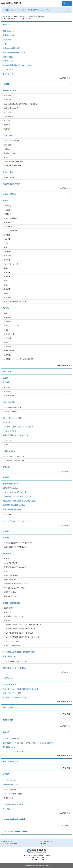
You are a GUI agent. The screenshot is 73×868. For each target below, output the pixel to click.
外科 (5, 247)
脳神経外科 (8, 256)
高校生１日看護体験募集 (12, 645)
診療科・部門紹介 (9, 194)
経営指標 (7, 387)
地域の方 (6, 732)
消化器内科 (8, 210)
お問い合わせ (8, 74)
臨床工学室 (8, 338)
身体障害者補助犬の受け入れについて (17, 65)
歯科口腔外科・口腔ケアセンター (15, 302)
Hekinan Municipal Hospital (14, 819)
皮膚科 (6, 285)
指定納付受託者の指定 (11, 184)
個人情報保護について (11, 785)
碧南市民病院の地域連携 (12, 509)
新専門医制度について (11, 596)
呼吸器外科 (8, 252)
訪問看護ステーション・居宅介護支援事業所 (19, 359)
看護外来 (7, 125)
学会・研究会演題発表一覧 (13, 407)
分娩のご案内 (8, 172)
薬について (8, 112)
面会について (8, 157)
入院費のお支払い (10, 153)
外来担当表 (8, 100)
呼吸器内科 (8, 214)
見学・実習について (10, 656)
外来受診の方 (8, 678)
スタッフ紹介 (8, 612)
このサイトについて (10, 780)
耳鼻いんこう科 (9, 268)
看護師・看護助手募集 (11, 603)
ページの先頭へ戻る (63, 78)
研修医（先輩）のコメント (13, 580)
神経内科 (7, 239)
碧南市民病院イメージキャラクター (16, 435)
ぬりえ (6, 445)
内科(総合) (7, 206)
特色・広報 (7, 371)
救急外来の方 (8, 720)
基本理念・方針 (9, 35)
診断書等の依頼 (9, 116)
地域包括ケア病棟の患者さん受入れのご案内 (20, 501)
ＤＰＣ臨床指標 (9, 396)
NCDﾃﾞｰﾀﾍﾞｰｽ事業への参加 (13, 794)
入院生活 (7, 149)
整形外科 (7, 260)
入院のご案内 (8, 136)
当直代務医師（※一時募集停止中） (16, 547)
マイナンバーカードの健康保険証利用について (21, 689)
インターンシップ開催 (11, 641)
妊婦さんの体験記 (10, 177)
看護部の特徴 (8, 608)
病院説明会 (8, 620)
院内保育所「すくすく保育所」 (15, 668)
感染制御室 (8, 355)
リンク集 (6, 809)
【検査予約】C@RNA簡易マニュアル (17, 497)
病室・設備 (8, 145)
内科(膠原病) (8, 227)
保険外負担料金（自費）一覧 (14, 162)
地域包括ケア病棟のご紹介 (13, 166)
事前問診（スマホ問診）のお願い (16, 698)
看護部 (6, 313)
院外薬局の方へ (9, 747)
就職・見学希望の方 (10, 762)
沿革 (5, 44)
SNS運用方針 (8, 798)
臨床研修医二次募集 (11, 563)
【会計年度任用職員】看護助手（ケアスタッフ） (20, 629)
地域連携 (6, 477)
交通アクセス (8, 61)
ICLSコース (7, 423)
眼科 (5, 281)
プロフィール (8, 440)
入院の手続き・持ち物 (11, 141)
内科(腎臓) (7, 222)
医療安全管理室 (9, 351)
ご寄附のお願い (9, 451)
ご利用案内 (7, 84)
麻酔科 (6, 293)
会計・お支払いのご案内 (12, 108)
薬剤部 (6, 342)
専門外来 (7, 121)
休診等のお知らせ (10, 685)
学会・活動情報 (9, 402)
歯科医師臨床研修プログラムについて (16, 584)
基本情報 (6, 774)
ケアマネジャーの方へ (11, 739)
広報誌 (5, 378)
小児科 (6, 243)
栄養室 (6, 330)
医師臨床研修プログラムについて (15, 567)
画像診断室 (8, 317)
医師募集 (6, 538)
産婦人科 (7, 276)
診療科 (5, 201)
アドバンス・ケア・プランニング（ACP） (20, 427)
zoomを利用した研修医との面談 (15, 588)
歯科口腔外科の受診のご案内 (14, 505)
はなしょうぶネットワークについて (16, 521)
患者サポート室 (9, 334)
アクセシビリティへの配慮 (13, 805)
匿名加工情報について (11, 790)
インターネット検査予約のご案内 (16, 492)
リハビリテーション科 (11, 264)
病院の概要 (7, 40)
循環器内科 (8, 235)
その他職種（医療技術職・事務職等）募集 (19, 652)
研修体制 (7, 559)
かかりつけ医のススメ (11, 484)
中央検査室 (8, 322)
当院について (8, 25)
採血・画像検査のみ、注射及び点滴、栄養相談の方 (21, 104)
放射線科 (7, 289)
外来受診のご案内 (10, 90)
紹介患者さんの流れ (10, 488)
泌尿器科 (7, 272)
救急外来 (7, 129)
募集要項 (7, 571)
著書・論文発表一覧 (11, 412)
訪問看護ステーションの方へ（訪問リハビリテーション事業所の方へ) (29, 743)
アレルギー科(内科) (10, 231)
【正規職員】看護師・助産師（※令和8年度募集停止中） (23, 625)
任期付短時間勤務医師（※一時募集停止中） (19, 543)
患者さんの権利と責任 (11, 48)
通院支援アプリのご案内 (12, 693)
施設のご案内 (8, 57)
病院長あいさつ (9, 31)
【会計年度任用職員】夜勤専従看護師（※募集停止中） (22, 637)
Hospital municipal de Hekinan (15, 831)
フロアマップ (8, 70)
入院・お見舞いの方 (10, 708)
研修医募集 (7, 554)
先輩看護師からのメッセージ (14, 616)
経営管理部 (8, 347)
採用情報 (6, 531)
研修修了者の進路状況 (11, 575)
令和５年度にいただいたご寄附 (14, 461)
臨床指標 (7, 392)
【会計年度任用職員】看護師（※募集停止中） (19, 633)
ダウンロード (8, 515)
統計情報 (6, 382)
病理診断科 (8, 297)
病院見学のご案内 (10, 592)
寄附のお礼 (7, 467)
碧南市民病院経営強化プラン (14, 53)
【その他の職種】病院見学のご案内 (16, 661)
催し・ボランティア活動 (12, 418)
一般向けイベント (10, 431)
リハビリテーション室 (11, 326)
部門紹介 (6, 308)
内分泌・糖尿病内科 (11, 218)
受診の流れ (8, 96)
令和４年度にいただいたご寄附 (14, 456)
